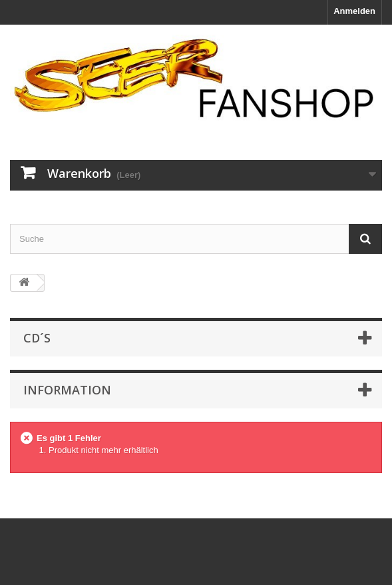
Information (67, 390)
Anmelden (354, 11)
